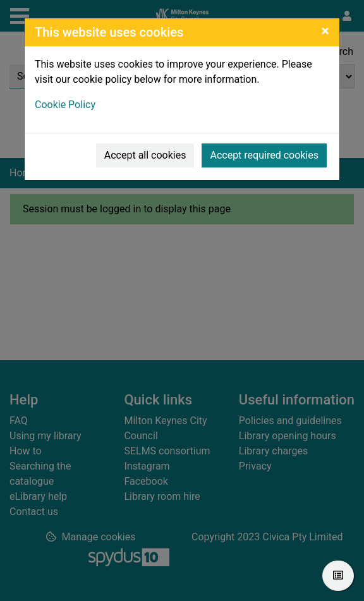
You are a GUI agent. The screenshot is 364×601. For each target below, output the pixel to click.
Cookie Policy (65, 105)
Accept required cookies (264, 155)
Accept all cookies (145, 155)
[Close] (325, 31)
